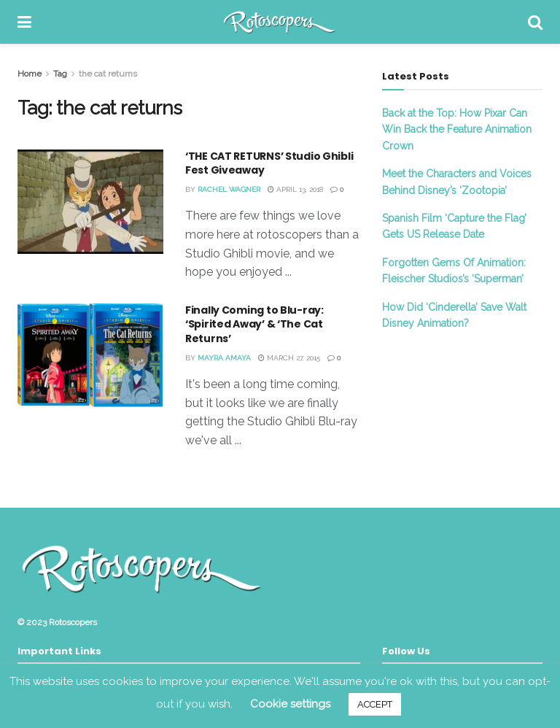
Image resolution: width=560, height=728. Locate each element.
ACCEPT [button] (375, 704)
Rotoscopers (73, 622)
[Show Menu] (24, 22)
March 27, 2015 (289, 358)
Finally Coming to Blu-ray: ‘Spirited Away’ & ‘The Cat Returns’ (254, 324)
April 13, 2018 (295, 189)
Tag (60, 74)
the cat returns (108, 74)
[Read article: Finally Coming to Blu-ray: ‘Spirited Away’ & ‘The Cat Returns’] (90, 356)
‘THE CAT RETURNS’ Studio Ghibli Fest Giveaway (269, 163)
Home (30, 74)
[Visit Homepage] (280, 22)
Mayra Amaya (224, 358)
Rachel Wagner (229, 189)
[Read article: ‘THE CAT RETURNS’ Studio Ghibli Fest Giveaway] (90, 202)
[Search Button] (535, 22)
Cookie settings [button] (290, 704)
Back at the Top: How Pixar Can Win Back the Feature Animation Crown (457, 129)
